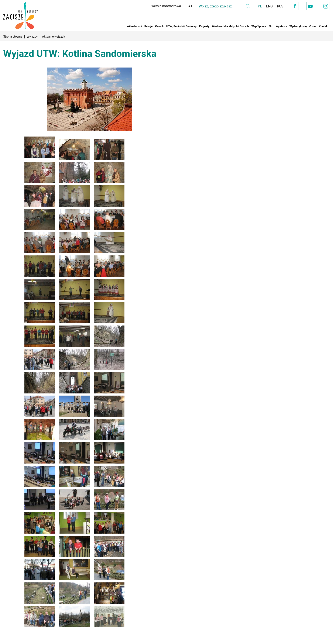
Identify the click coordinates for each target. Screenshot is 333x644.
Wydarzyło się (298, 26)
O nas (313, 26)
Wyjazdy (32, 37)
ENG (269, 6)
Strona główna (13, 37)
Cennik (159, 26)
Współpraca (259, 26)
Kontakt (324, 26)
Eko (271, 26)
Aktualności (134, 26)
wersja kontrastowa (166, 6)
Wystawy (281, 26)
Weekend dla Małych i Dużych (230, 26)
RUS (280, 6)
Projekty (204, 26)
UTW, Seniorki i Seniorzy (181, 26)
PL (260, 6)
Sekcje (148, 26)
